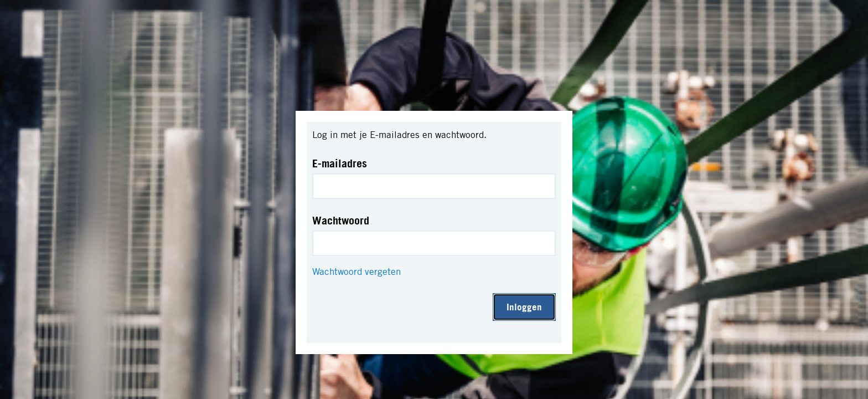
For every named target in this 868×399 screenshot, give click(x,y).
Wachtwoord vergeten (356, 272)
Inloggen (524, 307)
